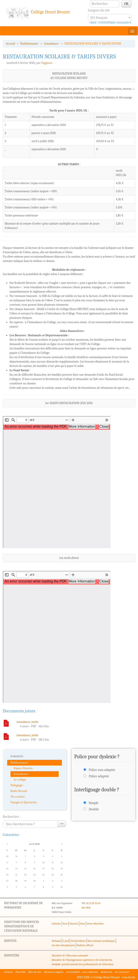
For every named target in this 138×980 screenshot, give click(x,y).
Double (94, 809)
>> (62, 824)
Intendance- (52, 44)
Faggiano (47, 63)
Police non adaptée (102, 770)
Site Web (86, 908)
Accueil (11, 44)
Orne (83, 924)
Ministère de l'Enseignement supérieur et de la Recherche (82, 960)
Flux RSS (20, 972)
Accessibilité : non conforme (82, 972)
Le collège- (20, 780)
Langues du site (99, 10)
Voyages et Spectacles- (24, 802)
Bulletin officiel (85, 945)
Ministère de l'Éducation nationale (70, 956)
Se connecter (122, 972)
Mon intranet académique (101, 941)
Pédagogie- (17, 785)
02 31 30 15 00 (93, 903)
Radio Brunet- (19, 791)
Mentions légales (54, 972)
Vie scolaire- (18, 797)
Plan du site (35, 972)
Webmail (56, 941)
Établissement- (30, 44)
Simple (94, 803)
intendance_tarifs (27, 722)
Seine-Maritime (95, 924)
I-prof (66, 941)
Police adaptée (99, 776)
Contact (9, 972)
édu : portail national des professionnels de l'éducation (83, 964)
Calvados (56, 924)
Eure (65, 924)
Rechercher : (12, 817)
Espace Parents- (24, 768)
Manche (74, 924)
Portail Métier (78, 941)
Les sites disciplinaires (63, 945)
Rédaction (106, 972)
